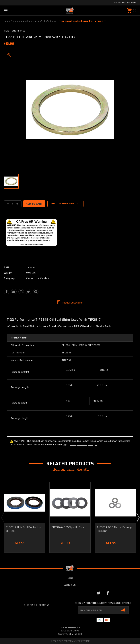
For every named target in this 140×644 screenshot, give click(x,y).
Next (138, 517)
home (70, 578)
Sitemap (85, 641)
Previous (2, 517)
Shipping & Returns (37, 605)
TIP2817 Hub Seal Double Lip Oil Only (24, 529)
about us (70, 585)
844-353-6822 (129, 3)
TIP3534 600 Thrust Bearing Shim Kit (114, 529)
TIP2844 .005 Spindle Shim (68, 527)
